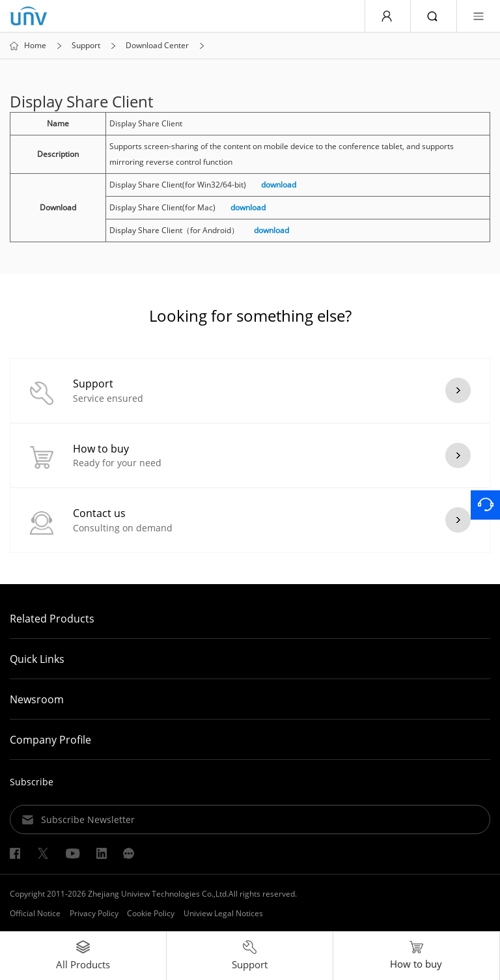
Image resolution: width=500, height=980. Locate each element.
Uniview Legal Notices (223, 913)
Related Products (52, 619)
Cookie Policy (151, 913)
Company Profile (50, 740)
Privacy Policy (94, 913)
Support (86, 46)
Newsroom (37, 699)
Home (35, 46)
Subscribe (32, 782)
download (279, 185)
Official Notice (35, 913)
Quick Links (37, 659)
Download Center (157, 46)
